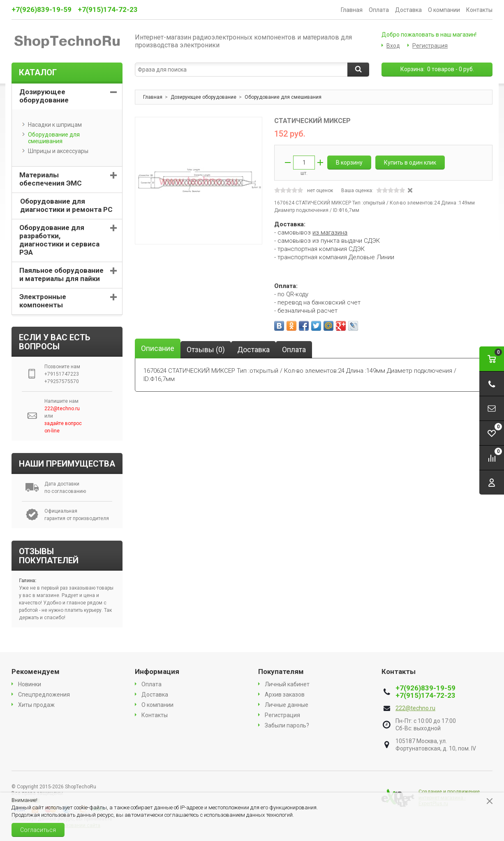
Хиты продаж (36, 705)
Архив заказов (285, 695)
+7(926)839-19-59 (42, 9)
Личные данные (287, 705)
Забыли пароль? (287, 725)
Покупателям (281, 671)
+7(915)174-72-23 (108, 9)
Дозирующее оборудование (44, 96)
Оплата (379, 10)
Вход (393, 46)
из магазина (330, 232)
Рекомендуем (36, 671)
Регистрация (430, 46)
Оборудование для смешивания (51, 138)
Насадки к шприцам (52, 125)
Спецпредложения (44, 695)
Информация (157, 671)
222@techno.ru (415, 708)
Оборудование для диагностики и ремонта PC (66, 205)
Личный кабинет (287, 684)
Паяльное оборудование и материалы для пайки (61, 274)
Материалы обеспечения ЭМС (51, 179)
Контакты (479, 10)
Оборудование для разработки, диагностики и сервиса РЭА (59, 240)
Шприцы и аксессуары (55, 151)
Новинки (30, 684)
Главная (352, 10)
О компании (444, 10)
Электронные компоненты (43, 301)
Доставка (408, 10)
